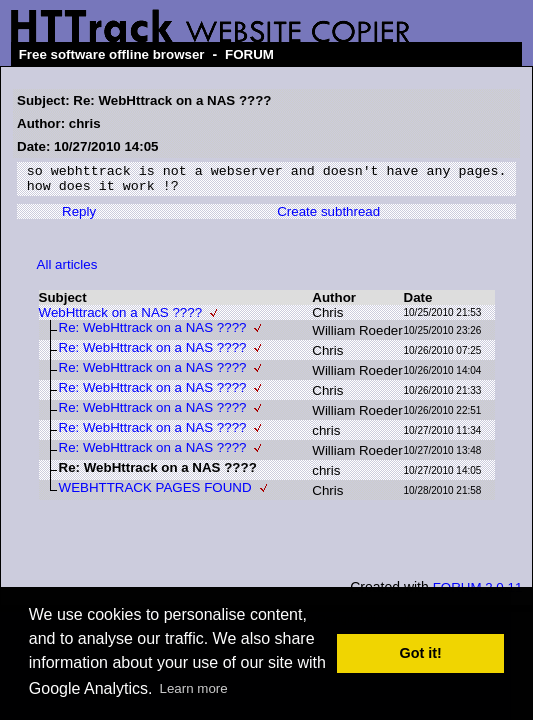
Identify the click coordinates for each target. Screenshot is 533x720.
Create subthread (328, 217)
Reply (79, 217)
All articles (67, 270)
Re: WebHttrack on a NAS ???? (153, 333)
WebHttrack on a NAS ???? (120, 318)
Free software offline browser (112, 54)
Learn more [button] (194, 688)
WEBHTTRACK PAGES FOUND (155, 493)
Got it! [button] (421, 653)
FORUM (249, 54)
